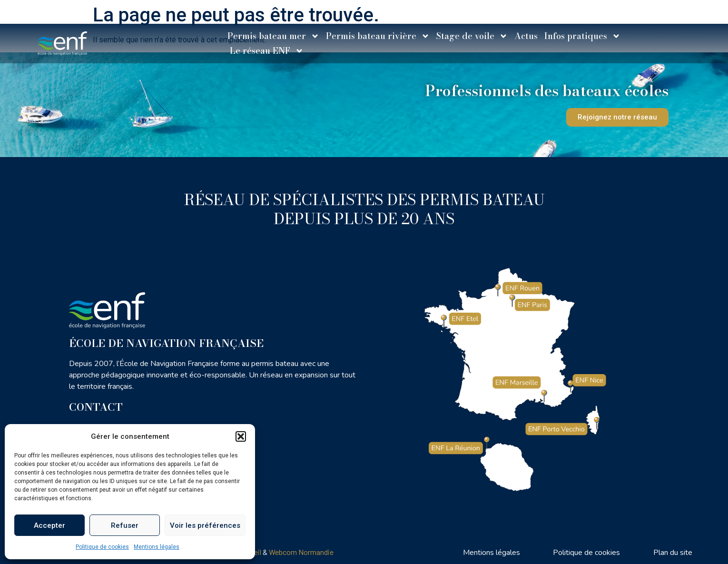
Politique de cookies (102, 547)
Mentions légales (157, 547)
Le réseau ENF (267, 51)
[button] (241, 436)
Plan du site (673, 553)
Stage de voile (472, 36)
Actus (526, 36)
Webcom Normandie (301, 552)
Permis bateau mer (273, 36)
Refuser (125, 525)
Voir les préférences (205, 525)
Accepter (49, 525)
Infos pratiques (582, 36)
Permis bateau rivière (378, 36)
